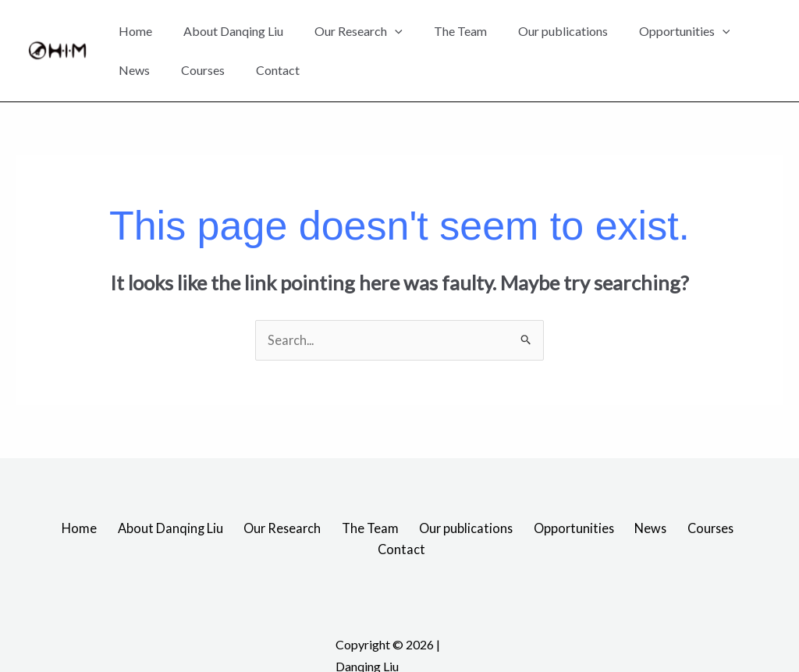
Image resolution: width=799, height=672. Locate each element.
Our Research (359, 31)
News (134, 70)
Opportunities (685, 31)
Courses (203, 70)
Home (135, 31)
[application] (395, 31)
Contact (278, 70)
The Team (460, 31)
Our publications (563, 31)
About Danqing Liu (233, 31)
